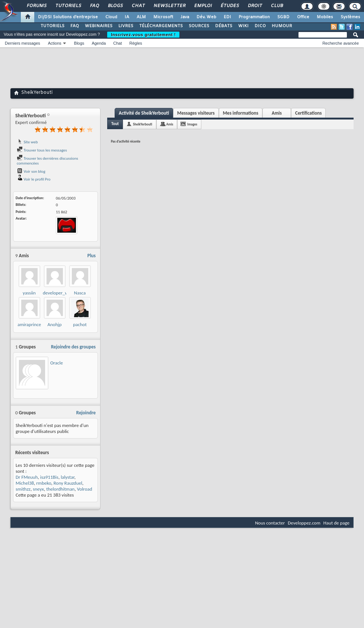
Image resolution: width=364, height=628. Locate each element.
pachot (80, 324)
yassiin (29, 293)
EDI (227, 17)
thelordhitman (60, 489)
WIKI (243, 26)
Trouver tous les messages (42, 150)
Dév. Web (206, 17)
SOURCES (199, 26)
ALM (141, 17)
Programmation (254, 17)
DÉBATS (224, 26)
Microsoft (163, 17)
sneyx (38, 489)
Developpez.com (304, 523)
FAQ (94, 6)
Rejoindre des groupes (73, 347)
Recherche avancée (341, 43)
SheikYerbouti (143, 124)
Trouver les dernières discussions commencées (47, 161)
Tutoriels (68, 6)
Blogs (115, 6)
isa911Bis (49, 477)
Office (303, 17)
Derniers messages (23, 43)
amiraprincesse (32, 324)
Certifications (308, 113)
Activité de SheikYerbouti (144, 113)
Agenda (99, 43)
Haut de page (336, 523)
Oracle (57, 363)
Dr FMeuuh (27, 477)
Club (277, 6)
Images (192, 124)
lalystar (68, 477)
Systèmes (350, 17)
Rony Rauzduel (68, 483)
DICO (260, 26)
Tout (115, 124)
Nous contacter (270, 523)
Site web (27, 142)
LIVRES (126, 26)
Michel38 (25, 483)
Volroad (85, 489)
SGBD (283, 17)
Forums (36, 6)
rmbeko (44, 483)
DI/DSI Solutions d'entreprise (68, 17)
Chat (138, 6)
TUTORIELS (52, 26)
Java (185, 17)
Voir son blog (31, 171)
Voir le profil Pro (34, 179)
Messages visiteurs (196, 113)
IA (127, 17)
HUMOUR (282, 26)
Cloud (111, 17)
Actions (55, 43)
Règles (136, 43)
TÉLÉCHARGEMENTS (161, 26)
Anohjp (55, 324)
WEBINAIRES (99, 26)
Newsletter (169, 6)
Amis (277, 113)
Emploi (203, 6)
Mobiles (325, 17)
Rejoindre (86, 413)
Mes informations (241, 113)
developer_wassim (61, 293)
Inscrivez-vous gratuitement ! (143, 35)
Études (229, 6)
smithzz (23, 489)
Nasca (80, 293)
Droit (255, 6)
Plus (92, 256)
